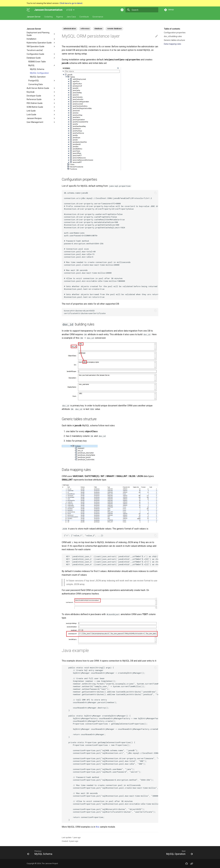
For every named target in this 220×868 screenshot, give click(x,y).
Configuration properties (175, 33)
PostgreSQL (42, 81)
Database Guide (34, 58)
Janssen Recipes (34, 118)
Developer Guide (34, 96)
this (98, 827)
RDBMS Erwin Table (37, 62)
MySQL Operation (38, 77)
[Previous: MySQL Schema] (41, 853)
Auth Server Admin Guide (38, 88)
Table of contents (172, 29)
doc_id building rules (173, 36)
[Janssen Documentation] (28, 10)
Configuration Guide (41, 54)
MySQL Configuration (39, 73)
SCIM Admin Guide (35, 107)
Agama (60, 17)
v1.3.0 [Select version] (69, 10)
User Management (35, 122)
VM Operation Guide (35, 46)
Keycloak (31, 92)
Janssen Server (34, 17)
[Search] (142, 10)
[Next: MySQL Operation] (179, 853)
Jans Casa (71, 17)
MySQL (42, 65)
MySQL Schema (37, 69)
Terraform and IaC (35, 50)
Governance (98, 17)
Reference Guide (34, 99)
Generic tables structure (174, 40)
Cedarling (48, 17)
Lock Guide (31, 115)
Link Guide (31, 111)
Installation (31, 39)
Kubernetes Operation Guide (39, 43)
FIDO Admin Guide (35, 103)
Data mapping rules (173, 44)
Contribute (84, 17)
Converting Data (35, 84)
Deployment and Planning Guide (38, 34)
